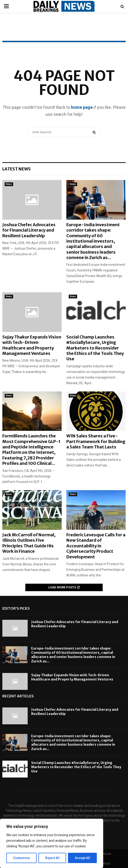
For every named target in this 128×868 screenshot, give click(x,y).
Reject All (52, 858)
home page (82, 107)
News (9, 184)
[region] (52, 843)
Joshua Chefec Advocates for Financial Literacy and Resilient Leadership (29, 230)
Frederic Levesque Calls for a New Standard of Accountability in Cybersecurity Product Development (96, 546)
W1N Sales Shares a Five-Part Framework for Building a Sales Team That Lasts (96, 441)
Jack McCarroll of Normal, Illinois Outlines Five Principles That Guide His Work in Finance (29, 543)
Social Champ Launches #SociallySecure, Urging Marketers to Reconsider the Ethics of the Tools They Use (95, 348)
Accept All (82, 858)
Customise (21, 858)
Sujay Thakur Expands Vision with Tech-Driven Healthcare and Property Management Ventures (32, 345)
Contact (105, 864)
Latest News (17, 169)
